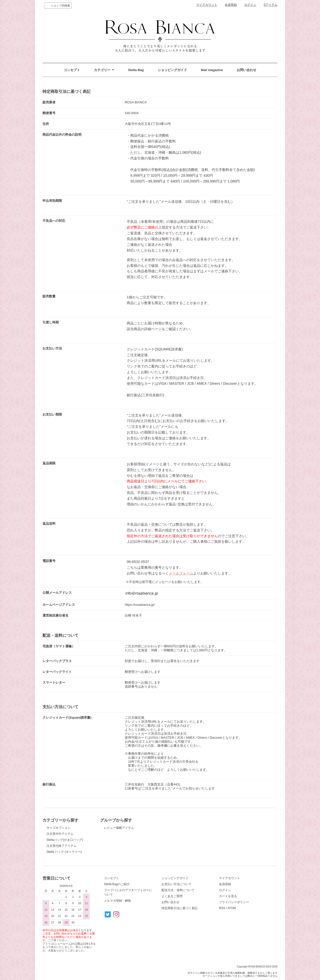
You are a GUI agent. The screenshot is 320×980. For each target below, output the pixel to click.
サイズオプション (58, 828)
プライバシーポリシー (234, 902)
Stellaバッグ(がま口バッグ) (65, 840)
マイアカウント (207, 5)
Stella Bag (136, 70)
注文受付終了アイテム (61, 846)
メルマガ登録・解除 (117, 901)
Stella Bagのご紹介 (117, 884)
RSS (222, 908)
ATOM (232, 908)
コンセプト (72, 70)
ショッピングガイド (172, 70)
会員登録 (231, 5)
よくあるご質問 (172, 896)
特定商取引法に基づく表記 (179, 908)
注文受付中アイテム (60, 834)
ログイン (250, 5)
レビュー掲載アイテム (119, 828)
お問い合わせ (246, 70)
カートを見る (228, 896)
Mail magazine (212, 70)
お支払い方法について (176, 884)
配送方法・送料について (178, 890)
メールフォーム (181, 573)
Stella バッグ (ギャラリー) (64, 852)
